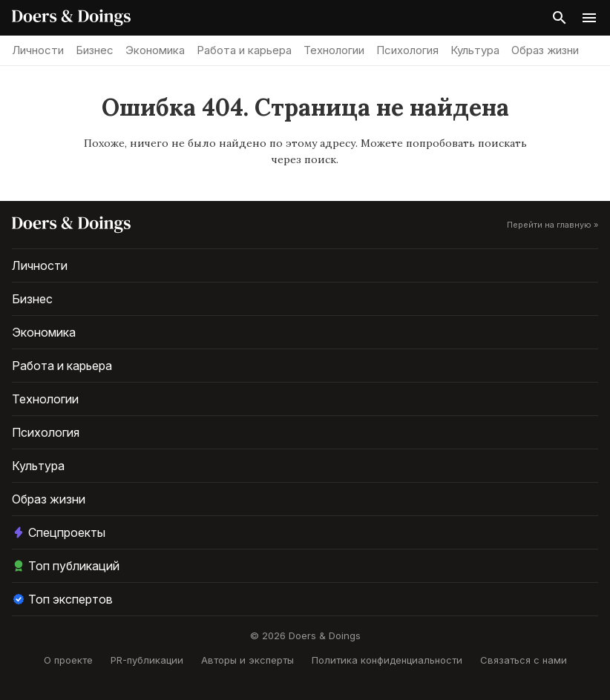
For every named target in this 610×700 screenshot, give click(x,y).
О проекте (68, 660)
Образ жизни (545, 50)
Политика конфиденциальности (387, 660)
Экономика (155, 50)
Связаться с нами (524, 660)
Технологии (334, 50)
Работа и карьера (244, 50)
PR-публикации (147, 660)
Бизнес (95, 50)
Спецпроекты (59, 532)
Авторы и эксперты (247, 660)
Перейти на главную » (552, 225)
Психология (407, 50)
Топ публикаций (66, 566)
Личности (38, 50)
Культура (475, 50)
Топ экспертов (62, 599)
